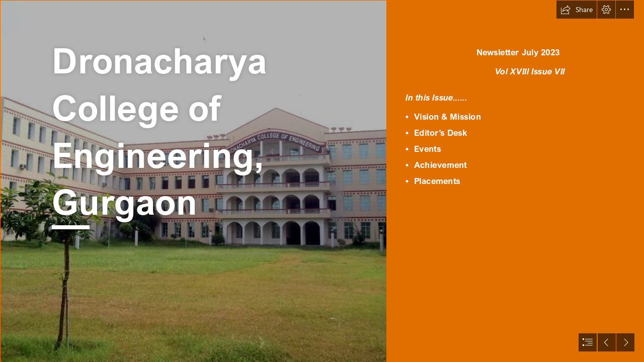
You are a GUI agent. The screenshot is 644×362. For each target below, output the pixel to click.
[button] (577, 10)
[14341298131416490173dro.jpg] (193, 181)
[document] (322, 181)
